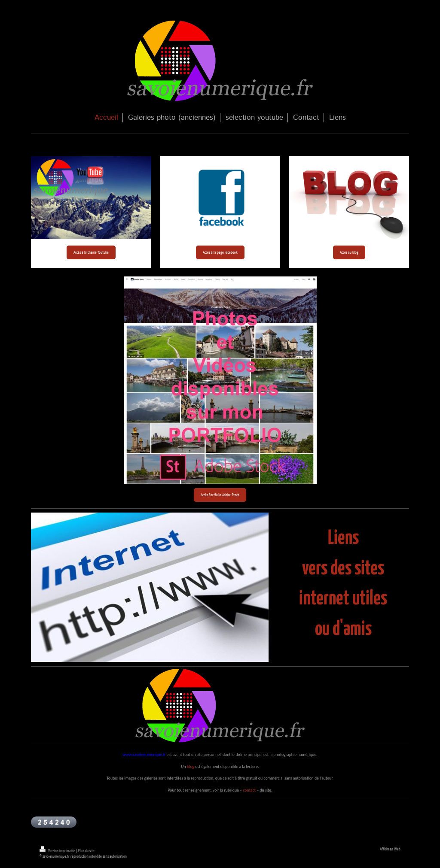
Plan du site (86, 851)
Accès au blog (349, 252)
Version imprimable (58, 851)
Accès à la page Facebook (220, 252)
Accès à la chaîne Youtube (91, 252)
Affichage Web (390, 849)
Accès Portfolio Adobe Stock (220, 495)
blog (191, 767)
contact (249, 790)
